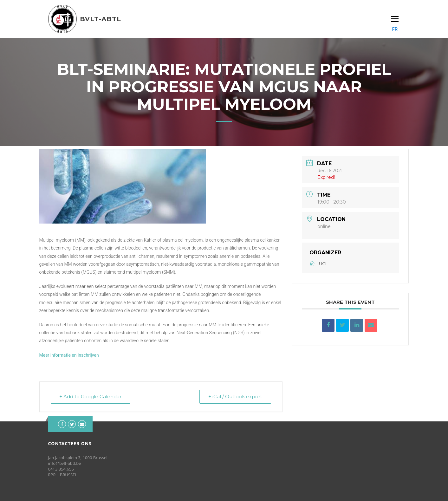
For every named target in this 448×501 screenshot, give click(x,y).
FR (395, 29)
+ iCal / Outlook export (235, 397)
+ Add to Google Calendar (91, 397)
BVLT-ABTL (101, 19)
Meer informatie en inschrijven (69, 355)
